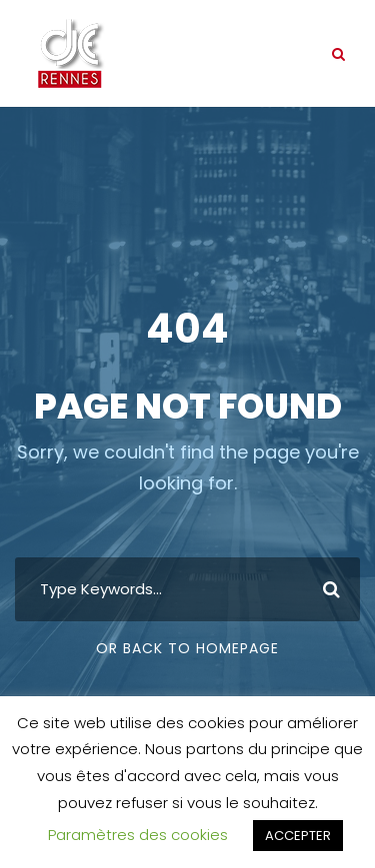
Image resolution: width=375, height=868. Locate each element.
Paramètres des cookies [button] (138, 835)
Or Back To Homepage (187, 648)
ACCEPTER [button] (298, 836)
